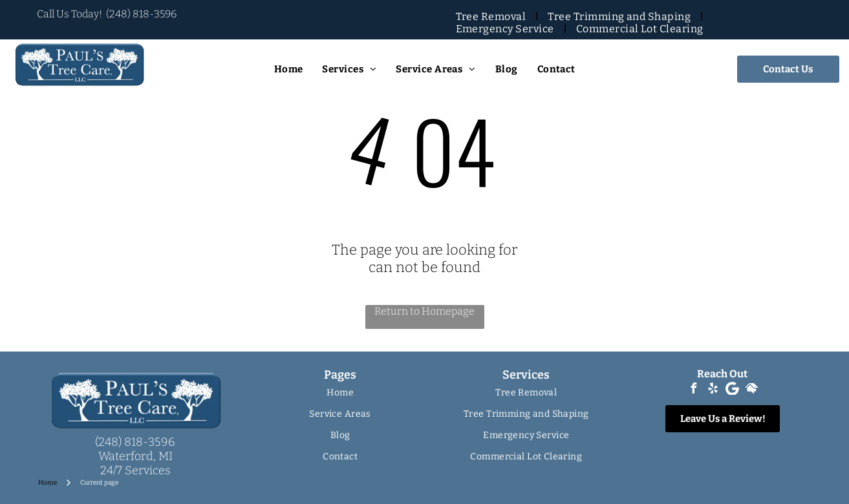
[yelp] (713, 390)
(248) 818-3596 (141, 14)
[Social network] (751, 390)
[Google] (732, 390)
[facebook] (693, 390)
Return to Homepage (424, 311)
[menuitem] (492, 16)
